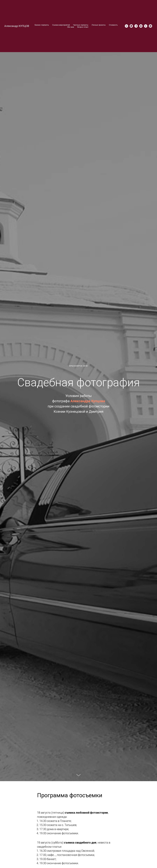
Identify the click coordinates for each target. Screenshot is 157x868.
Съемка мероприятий (61, 25)
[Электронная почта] (141, 26)
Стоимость (113, 25)
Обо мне (71, 27)
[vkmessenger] (150, 26)
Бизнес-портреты (42, 25)
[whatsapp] (131, 26)
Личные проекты (99, 25)
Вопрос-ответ (83, 27)
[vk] (126, 26)
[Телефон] (146, 26)
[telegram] (136, 26)
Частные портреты (81, 25)
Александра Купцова (88, 401)
